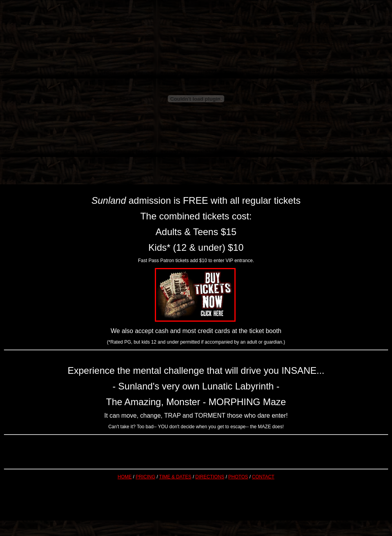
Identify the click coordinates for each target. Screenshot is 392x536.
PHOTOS (238, 477)
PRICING (145, 477)
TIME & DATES (175, 477)
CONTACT (263, 477)
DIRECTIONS (210, 477)
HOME (125, 477)
